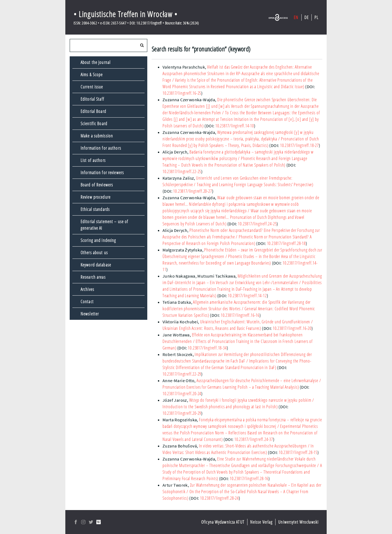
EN (296, 17)
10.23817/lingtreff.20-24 (182, 394)
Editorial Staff (92, 99)
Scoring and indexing (98, 240)
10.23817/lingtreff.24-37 (254, 439)
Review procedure (96, 197)
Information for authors (101, 148)
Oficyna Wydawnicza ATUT (223, 522)
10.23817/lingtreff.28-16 (249, 478)
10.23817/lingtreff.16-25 (182, 93)
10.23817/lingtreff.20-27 (192, 191)
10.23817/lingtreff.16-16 (240, 315)
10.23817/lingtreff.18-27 (299, 145)
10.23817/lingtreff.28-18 (286, 243)
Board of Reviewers (97, 185)
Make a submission (97, 136)
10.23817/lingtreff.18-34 (207, 348)
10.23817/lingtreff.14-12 (247, 296)
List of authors (93, 160)
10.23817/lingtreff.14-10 (235, 126)
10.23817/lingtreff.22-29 (182, 374)
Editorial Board (93, 111)
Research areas (93, 277)
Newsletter (90, 314)
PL (316, 17)
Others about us (94, 253)
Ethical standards (95, 209)
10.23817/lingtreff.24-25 (257, 224)
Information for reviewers (102, 173)
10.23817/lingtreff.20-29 (182, 413)
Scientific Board (94, 124)
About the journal (96, 62)
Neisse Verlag (261, 522)
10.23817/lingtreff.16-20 (292, 328)
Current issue (92, 87)
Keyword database (96, 265)
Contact (87, 302)
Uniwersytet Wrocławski (298, 522)
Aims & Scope (92, 75)
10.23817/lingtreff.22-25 (182, 171)
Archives (87, 289)
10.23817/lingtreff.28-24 (219, 498)
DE (307, 17)
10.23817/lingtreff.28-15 (298, 452)
